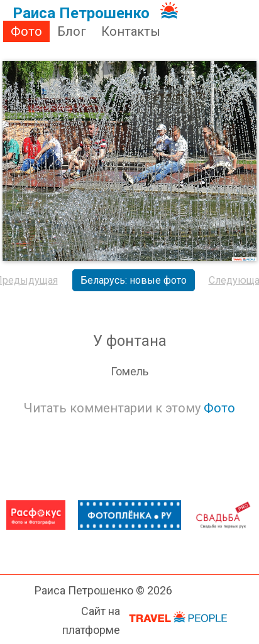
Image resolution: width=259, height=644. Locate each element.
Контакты (131, 31)
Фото (26, 31)
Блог (72, 31)
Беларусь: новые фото (134, 280)
